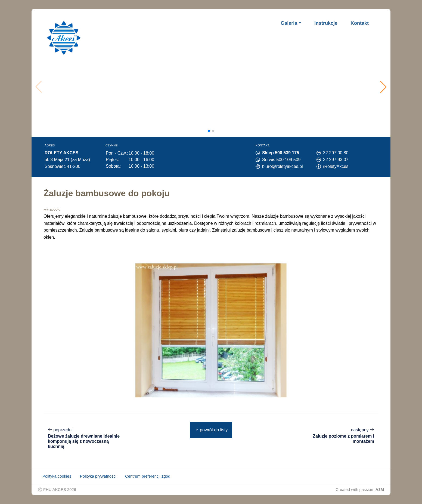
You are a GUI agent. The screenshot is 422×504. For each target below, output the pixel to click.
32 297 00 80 (336, 153)
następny (338, 436)
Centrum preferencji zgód (148, 476)
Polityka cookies (57, 476)
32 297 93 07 (336, 160)
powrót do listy (211, 430)
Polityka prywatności (98, 476)
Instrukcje (326, 23)
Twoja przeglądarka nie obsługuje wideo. (213, 87)
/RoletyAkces (336, 166)
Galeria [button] (289, 23)
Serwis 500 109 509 (281, 160)
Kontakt (360, 23)
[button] (383, 87)
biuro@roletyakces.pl (283, 166)
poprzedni (84, 438)
